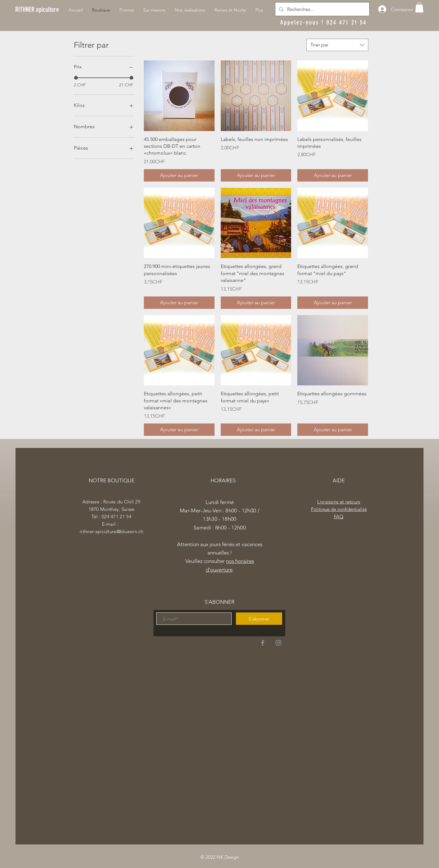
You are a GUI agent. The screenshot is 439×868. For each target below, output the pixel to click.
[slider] (76, 78)
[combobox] (337, 45)
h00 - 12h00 (232, 528)
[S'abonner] (259, 619)
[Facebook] (263, 643)
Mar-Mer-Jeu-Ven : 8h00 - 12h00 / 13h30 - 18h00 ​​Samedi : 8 (220, 519)
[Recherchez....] (322, 9)
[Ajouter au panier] (179, 175)
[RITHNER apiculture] (37, 10)
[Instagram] (278, 643)
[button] (419, 7)
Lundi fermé (220, 502)
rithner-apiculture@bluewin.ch (111, 531)
